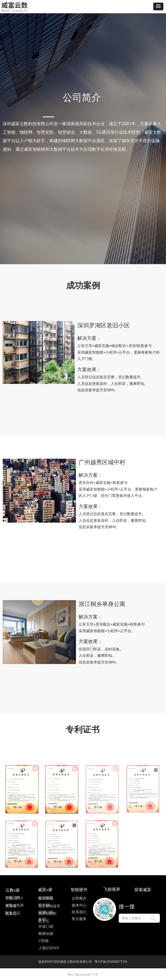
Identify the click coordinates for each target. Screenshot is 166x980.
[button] (158, 6)
